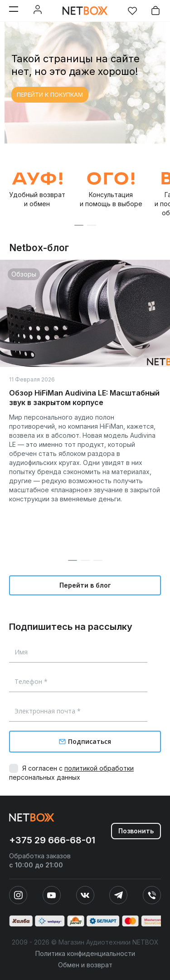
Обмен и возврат (85, 965)
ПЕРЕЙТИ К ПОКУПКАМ (50, 94)
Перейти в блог (85, 585)
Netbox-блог (39, 248)
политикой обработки (99, 768)
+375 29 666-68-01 (52, 840)
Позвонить (136, 831)
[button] (79, 225)
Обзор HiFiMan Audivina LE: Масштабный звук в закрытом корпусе (84, 398)
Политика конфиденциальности (85, 953)
